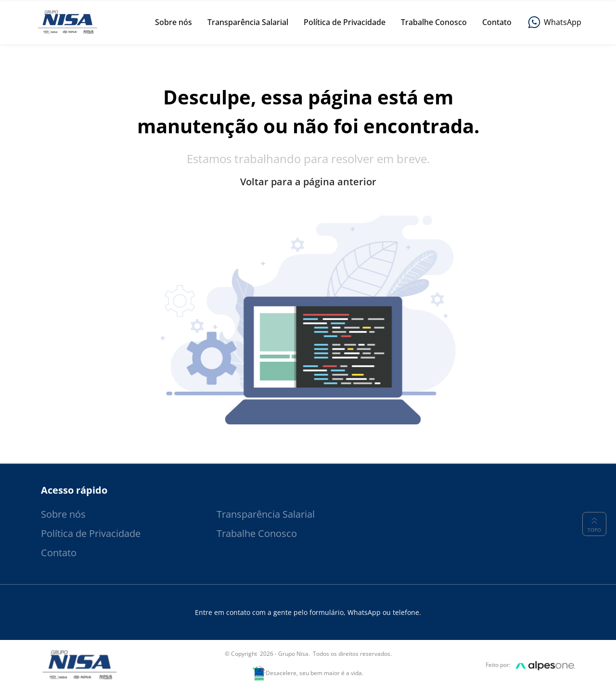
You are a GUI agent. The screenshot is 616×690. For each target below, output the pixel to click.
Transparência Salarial (266, 514)
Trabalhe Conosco (257, 533)
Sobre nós (63, 514)
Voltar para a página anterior (308, 182)
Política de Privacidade (91, 533)
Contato (59, 553)
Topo (594, 524)
